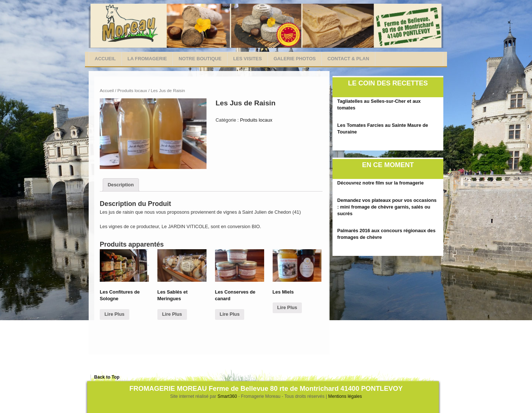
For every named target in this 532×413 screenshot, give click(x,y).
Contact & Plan (348, 59)
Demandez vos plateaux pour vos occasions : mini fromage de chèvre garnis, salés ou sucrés (387, 207)
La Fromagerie (147, 59)
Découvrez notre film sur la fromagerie (381, 183)
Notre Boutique (200, 59)
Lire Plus (115, 314)
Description (121, 185)
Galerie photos (294, 59)
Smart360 (228, 396)
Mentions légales (345, 396)
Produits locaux (132, 90)
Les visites (248, 59)
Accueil (105, 59)
